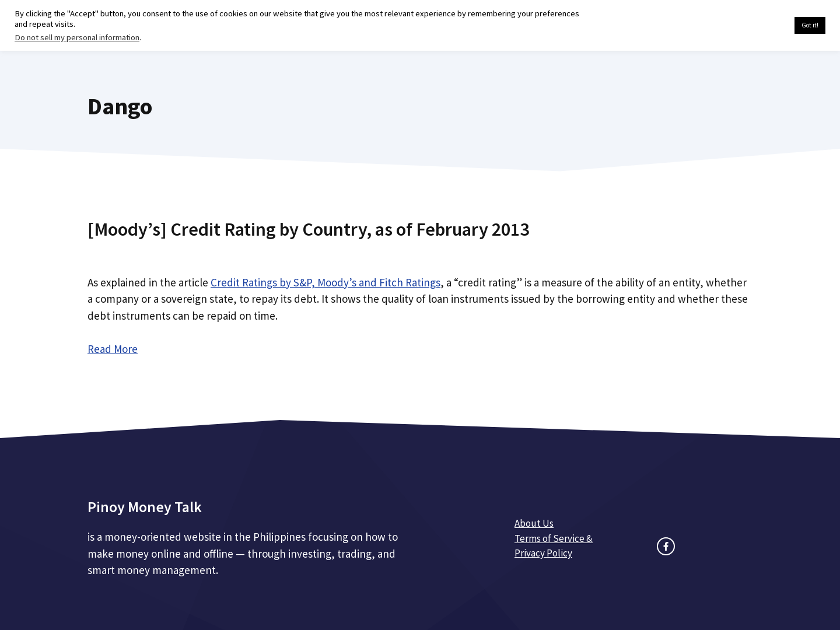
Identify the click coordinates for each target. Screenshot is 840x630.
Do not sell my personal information (77, 37)
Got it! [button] (810, 25)
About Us (534, 523)
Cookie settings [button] (758, 26)
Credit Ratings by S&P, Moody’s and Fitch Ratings (325, 282)
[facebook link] (666, 546)
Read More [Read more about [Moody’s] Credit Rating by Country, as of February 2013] (113, 349)
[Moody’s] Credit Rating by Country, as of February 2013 (308, 229)
